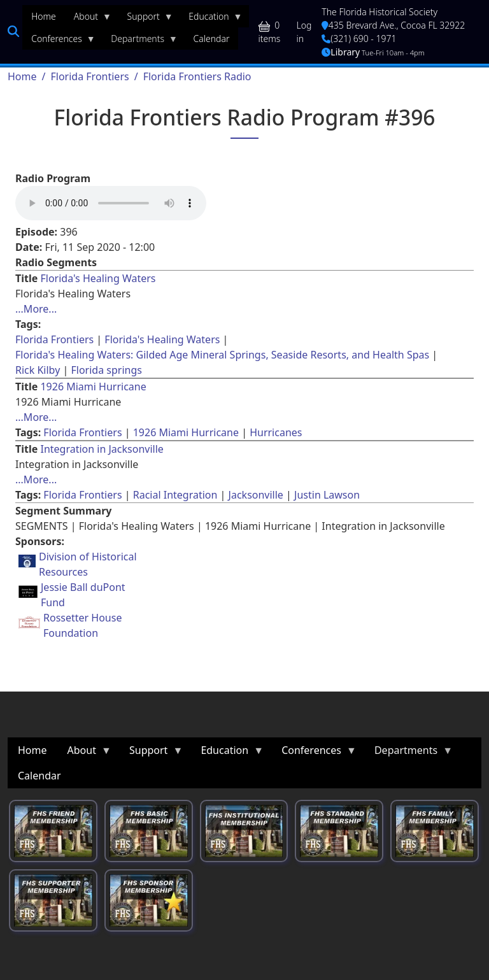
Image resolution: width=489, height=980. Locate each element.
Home (22, 76)
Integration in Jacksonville (102, 449)
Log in (304, 32)
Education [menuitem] (211, 19)
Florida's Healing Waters (98, 278)
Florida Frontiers (89, 76)
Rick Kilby (38, 370)
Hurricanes (276, 432)
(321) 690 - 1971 (359, 39)
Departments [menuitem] (140, 41)
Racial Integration (175, 495)
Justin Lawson (327, 495)
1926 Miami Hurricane (93, 387)
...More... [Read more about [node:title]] (36, 309)
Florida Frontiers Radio (197, 76)
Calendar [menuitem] (212, 39)
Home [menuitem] (44, 16)
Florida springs (106, 370)
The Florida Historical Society (379, 12)
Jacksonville (256, 495)
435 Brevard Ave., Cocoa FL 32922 (393, 25)
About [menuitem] (88, 19)
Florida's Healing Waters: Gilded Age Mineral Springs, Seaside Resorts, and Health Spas (222, 355)
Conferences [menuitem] (59, 41)
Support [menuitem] (146, 19)
